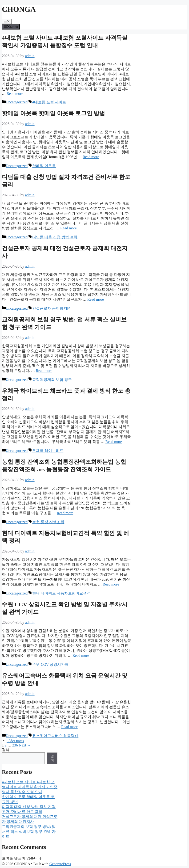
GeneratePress (60, 864)
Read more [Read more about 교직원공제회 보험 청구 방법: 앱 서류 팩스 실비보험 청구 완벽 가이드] (44, 371)
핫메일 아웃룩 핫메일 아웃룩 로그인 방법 (53, 113)
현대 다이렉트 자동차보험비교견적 (61, 593)
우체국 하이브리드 (48, 451)
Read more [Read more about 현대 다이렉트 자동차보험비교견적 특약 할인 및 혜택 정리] (111, 584)
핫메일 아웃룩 (44, 166)
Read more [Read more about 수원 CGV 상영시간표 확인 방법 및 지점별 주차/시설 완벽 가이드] (81, 655)
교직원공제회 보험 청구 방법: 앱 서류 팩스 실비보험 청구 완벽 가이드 (29, 832)
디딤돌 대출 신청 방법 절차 (55, 237)
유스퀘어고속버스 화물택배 (55, 736)
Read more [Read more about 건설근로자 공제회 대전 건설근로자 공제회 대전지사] (96, 299)
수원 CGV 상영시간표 (50, 664)
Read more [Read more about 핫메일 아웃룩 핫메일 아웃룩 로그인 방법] (91, 157)
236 (15, 745)
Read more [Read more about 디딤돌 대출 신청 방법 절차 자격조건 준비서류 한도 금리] (68, 228)
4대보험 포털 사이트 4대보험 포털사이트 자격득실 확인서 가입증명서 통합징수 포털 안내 (30, 787)
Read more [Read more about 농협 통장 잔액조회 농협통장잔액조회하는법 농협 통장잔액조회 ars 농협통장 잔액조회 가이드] (65, 513)
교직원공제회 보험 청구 (52, 380)
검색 (6, 750)
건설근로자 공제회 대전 (52, 308)
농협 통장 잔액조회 (48, 522)
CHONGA (19, 9)
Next (25, 745)
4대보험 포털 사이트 (49, 102)
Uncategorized (17, 102)
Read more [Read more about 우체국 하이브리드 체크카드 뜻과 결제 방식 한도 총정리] (114, 442)
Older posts (15, 741)
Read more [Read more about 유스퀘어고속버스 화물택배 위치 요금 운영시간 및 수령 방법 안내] (69, 727)
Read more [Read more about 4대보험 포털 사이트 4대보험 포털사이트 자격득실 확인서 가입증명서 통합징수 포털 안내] (15, 94)
